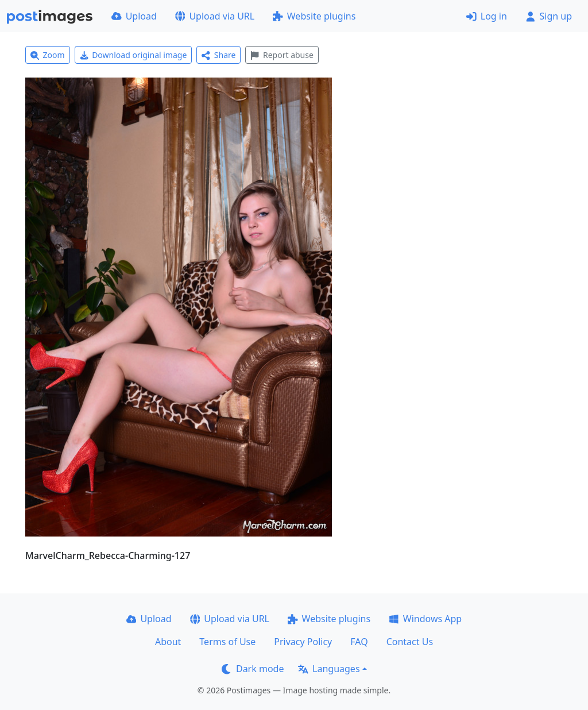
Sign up (549, 16)
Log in (487, 16)
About (168, 642)
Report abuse (282, 55)
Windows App (425, 619)
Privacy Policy (303, 642)
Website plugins (314, 16)
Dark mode (253, 669)
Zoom (48, 55)
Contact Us (410, 642)
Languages (329, 669)
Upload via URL (215, 16)
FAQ (359, 642)
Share (218, 55)
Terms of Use (227, 642)
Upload (134, 16)
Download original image (134, 55)
